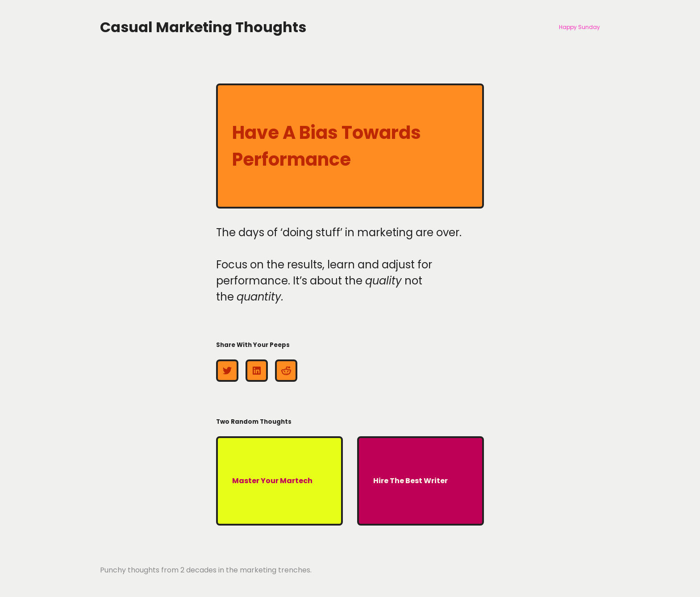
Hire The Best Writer (410, 481)
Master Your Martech (272, 481)
